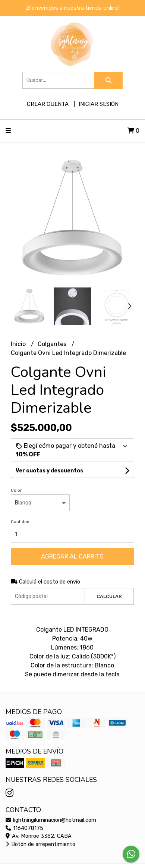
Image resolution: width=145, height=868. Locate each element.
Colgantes (53, 344)
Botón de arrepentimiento (40, 844)
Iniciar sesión (99, 104)
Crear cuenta (48, 104)
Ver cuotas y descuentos (49, 471)
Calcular (109, 596)
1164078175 (24, 828)
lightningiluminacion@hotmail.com (51, 820)
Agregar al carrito (72, 556)
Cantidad (20, 522)
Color (16, 490)
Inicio (19, 344)
